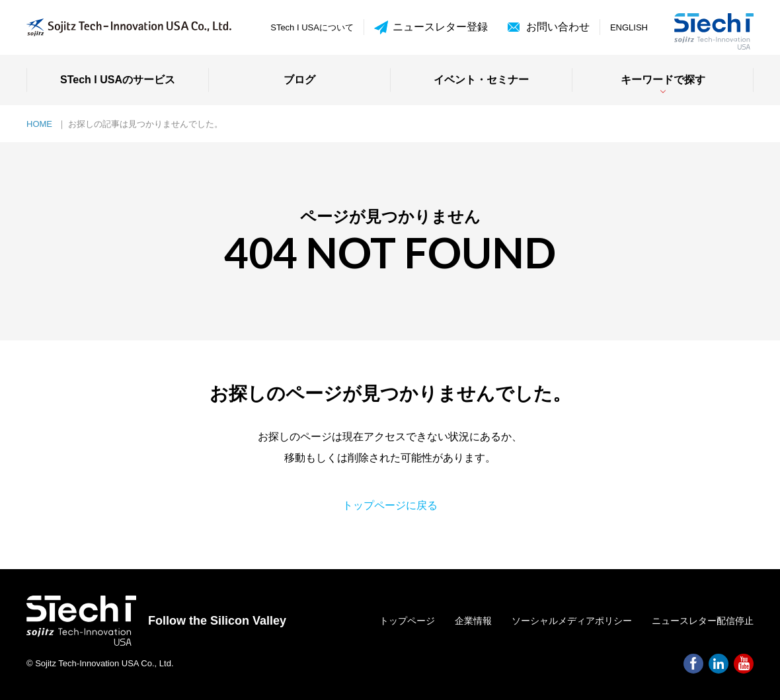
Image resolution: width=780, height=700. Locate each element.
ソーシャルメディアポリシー (572, 621)
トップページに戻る (390, 505)
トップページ (407, 621)
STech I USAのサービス (118, 80)
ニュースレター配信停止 (703, 621)
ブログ (299, 80)
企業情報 (473, 621)
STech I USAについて (312, 27)
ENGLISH (629, 27)
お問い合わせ (558, 27)
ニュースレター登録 (431, 27)
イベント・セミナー (481, 80)
